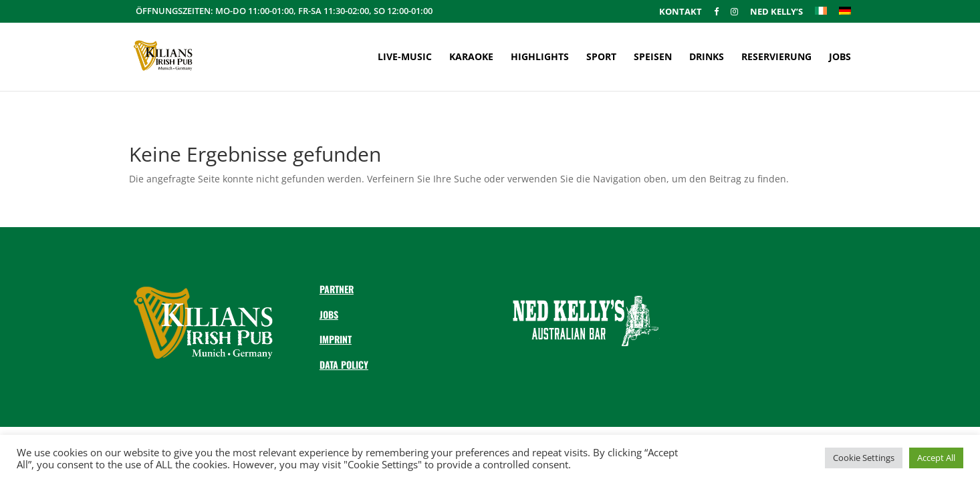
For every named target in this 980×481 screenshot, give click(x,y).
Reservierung (776, 57)
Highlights (540, 57)
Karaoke (471, 57)
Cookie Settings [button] (864, 458)
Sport (601, 57)
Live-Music (405, 57)
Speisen (653, 57)
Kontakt (681, 12)
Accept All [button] (936, 458)
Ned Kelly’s (776, 12)
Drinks (707, 57)
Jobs (840, 57)
